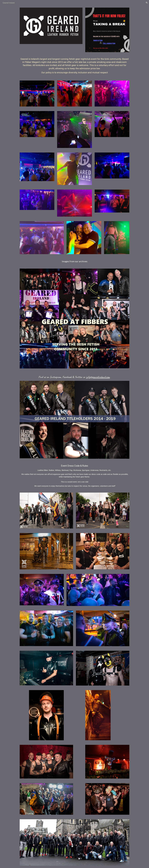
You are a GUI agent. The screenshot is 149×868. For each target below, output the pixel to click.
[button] (147, 3)
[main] (74, 66)
